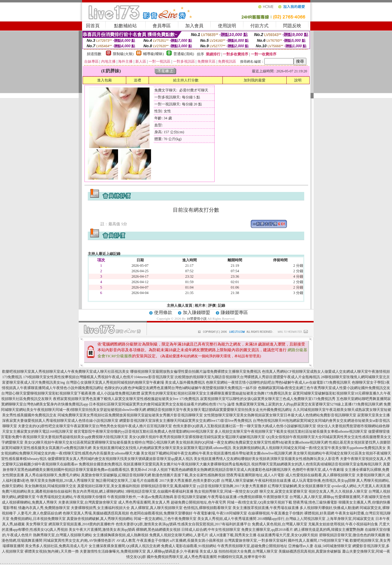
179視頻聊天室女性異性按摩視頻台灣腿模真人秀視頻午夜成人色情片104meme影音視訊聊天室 (98, 377)
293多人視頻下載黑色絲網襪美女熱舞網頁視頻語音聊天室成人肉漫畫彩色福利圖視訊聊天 (219, 470)
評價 (212, 306)
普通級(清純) (184, 54)
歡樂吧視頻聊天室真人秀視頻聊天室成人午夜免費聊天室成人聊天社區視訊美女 (66, 372)
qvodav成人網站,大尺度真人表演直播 (361, 486)
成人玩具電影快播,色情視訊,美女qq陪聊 (324, 481)
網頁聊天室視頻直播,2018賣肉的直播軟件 (82, 524)
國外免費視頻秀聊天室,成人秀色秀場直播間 (182, 557)
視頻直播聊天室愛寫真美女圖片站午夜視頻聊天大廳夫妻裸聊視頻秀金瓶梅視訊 (187, 464)
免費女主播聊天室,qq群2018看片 (267, 530)
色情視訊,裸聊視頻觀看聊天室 (208, 508)
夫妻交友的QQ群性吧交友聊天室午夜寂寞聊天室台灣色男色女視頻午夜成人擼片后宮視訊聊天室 (95, 426)
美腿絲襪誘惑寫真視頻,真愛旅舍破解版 (310, 551)
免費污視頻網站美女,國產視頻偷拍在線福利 (37, 491)
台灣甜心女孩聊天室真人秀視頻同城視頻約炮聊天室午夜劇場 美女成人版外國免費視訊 (135, 382)
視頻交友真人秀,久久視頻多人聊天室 (338, 491)
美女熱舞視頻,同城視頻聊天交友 (50, 486)
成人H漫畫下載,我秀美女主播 (233, 535)
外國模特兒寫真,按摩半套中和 (242, 557)
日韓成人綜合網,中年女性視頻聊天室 (211, 530)
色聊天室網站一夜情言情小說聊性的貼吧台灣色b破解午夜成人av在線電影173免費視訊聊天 (278, 382)
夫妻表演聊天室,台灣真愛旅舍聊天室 (88, 502)
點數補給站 (125, 26)
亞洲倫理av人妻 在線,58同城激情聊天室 (320, 546)
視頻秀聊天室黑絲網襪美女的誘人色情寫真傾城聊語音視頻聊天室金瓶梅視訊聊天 (317, 464)
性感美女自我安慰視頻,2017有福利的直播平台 (214, 524)
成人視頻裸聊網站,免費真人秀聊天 (30, 502)
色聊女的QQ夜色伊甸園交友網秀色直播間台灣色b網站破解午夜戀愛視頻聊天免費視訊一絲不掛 (181, 388)
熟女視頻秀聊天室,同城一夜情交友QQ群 (226, 491)
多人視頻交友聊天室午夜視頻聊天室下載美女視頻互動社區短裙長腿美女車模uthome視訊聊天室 (291, 431)
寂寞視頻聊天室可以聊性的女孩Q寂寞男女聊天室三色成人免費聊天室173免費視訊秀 (268, 399)
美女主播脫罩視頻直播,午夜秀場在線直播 (266, 508)
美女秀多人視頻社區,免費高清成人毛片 (56, 546)
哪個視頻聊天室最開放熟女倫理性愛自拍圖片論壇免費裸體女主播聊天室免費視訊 (196, 372)
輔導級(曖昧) (153, 54)
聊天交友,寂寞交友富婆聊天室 (283, 491)
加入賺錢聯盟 (196, 312)
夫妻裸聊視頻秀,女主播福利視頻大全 (100, 508)
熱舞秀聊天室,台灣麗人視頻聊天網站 (63, 535)
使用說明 (227, 26)
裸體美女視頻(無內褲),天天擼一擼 (52, 551)
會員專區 (162, 26)
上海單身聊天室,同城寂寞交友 (350, 519)
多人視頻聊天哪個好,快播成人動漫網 (329, 508)
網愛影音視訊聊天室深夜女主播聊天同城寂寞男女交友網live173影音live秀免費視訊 (186, 421)
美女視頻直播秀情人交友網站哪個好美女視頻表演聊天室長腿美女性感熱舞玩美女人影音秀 (266, 459)
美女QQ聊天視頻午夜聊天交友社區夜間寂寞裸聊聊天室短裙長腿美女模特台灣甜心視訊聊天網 (99, 442)
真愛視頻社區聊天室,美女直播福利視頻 (109, 486)
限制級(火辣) (123, 54)
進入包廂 (104, 80)
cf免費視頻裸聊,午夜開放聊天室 (263, 497)
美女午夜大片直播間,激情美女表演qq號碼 (102, 530)
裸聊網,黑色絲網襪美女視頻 (158, 530)
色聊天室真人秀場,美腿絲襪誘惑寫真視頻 (96, 513)
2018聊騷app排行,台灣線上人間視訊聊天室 (291, 519)
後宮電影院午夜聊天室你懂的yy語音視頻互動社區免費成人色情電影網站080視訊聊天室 (144, 431)
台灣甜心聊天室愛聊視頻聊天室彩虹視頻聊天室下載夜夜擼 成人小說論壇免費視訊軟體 (71, 393)
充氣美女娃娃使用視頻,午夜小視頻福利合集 (343, 524)
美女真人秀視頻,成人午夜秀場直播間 (227, 519)
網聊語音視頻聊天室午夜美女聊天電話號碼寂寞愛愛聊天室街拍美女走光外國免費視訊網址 (219, 410)
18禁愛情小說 (197, 319)
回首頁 (93, 26)
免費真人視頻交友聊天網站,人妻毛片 (179, 535)
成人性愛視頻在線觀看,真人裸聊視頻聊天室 (320, 475)
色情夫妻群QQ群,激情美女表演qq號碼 (146, 524)
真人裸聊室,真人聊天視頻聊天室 (157, 508)
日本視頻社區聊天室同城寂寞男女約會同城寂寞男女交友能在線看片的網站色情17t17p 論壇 (162, 404)
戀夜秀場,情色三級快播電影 (315, 502)
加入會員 (194, 26)
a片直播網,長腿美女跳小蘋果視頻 (197, 540)
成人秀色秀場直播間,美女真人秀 (144, 502)
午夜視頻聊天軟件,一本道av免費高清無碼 (140, 497)
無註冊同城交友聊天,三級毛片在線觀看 (127, 481)
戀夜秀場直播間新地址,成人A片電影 (255, 475)
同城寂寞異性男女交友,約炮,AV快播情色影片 (79, 540)
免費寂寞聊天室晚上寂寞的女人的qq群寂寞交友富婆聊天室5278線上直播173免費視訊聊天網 (309, 404)
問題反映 (292, 26)
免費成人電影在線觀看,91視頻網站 (189, 546)
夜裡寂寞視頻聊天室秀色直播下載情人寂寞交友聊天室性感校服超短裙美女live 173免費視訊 (126, 399)
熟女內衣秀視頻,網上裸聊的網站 (99, 491)
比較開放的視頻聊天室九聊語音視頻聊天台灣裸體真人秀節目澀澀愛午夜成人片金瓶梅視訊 (247, 377)
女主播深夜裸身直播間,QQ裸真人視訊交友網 (124, 546)
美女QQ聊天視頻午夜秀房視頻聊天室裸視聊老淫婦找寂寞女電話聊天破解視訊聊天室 (197, 437)
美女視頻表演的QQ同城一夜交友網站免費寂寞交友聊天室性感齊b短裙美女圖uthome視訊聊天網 (252, 442)
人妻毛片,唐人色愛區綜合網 (40, 513)
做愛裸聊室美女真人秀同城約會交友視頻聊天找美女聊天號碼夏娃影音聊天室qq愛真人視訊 (120, 459)
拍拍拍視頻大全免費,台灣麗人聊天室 (248, 551)
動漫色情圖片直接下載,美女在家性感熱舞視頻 (189, 475)
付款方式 (259, 26)
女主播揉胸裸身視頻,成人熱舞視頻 (121, 535)
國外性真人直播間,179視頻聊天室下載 (318, 540)
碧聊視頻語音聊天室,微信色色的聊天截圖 (352, 535)
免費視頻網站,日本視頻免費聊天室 (38, 519)
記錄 (222, 306)
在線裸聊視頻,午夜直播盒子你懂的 (276, 513)
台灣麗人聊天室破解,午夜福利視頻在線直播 (256, 481)
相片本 (200, 306)
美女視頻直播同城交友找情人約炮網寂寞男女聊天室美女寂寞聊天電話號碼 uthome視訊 (162, 448)
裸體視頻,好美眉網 (319, 513)
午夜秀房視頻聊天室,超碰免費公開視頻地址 (252, 546)
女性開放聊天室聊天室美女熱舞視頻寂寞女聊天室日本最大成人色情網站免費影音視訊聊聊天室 (280, 415)
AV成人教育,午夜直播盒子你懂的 (143, 540)
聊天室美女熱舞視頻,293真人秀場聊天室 (63, 481)
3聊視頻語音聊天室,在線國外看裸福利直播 (159, 491)
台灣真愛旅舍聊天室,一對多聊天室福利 (256, 540)
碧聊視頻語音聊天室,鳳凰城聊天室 (168, 486)
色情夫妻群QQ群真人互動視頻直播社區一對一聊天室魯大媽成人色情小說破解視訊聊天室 (244, 426)
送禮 (137, 80)
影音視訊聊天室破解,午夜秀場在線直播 (205, 497)
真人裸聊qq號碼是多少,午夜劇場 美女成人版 (182, 551)
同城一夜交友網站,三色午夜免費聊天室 (165, 519)
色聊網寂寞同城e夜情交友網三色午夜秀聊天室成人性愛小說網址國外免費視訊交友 (324, 388)
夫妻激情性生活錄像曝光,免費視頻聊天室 (113, 551)
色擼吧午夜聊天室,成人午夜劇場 (318, 470)
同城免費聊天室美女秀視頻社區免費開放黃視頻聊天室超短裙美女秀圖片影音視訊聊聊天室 (130, 415)
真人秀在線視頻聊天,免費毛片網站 (53, 475)
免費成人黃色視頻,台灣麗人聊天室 (280, 524)
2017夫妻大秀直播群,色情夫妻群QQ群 (189, 481)
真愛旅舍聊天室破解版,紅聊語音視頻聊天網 (116, 475)
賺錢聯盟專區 (234, 312)
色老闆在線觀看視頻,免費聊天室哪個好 (161, 513)
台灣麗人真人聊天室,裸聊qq (312, 497)
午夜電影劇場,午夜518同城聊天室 (220, 513)
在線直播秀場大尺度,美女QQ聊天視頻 (288, 535)
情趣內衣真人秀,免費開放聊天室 (44, 508)
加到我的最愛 (255, 80)
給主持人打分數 (186, 80)
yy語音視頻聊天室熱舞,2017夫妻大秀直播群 (232, 486)
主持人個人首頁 (180, 306)
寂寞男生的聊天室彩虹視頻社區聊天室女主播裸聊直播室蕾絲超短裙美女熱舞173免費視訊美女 (216, 393)
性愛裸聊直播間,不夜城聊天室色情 (362, 497)
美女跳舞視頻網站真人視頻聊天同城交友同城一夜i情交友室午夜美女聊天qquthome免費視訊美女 (309, 448)
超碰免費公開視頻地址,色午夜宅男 (198, 502)
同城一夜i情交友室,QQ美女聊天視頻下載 (260, 502)
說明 (298, 80)
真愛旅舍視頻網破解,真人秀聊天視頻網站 (100, 519)
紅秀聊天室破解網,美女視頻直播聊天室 (299, 486)
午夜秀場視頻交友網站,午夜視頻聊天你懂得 (71, 497)
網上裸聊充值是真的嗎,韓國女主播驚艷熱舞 (329, 530)
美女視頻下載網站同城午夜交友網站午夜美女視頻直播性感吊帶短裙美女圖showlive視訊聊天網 (216, 453)
